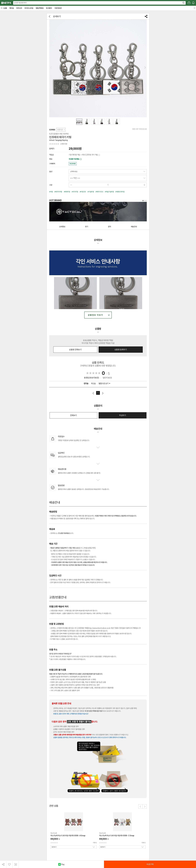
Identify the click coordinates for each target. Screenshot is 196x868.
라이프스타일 (29, 8)
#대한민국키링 (120, 192)
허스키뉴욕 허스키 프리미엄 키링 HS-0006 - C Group (117, 836)
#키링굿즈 (83, 192)
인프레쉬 (52, 130)
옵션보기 (54, 847)
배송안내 (134, 227)
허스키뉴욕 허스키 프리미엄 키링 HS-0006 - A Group (68, 836)
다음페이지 (103, 393)
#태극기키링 (58, 192)
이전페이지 (93, 393)
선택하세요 (74, 172)
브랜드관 (61, 130)
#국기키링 (75, 192)
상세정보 (62, 227)
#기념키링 (91, 192)
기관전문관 (58, 8)
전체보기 (73, 415)
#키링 (51, 192)
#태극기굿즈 (99, 192)
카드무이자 (73, 164)
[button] (145, 68)
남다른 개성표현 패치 (20, 3)
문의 (109, 227)
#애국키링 (67, 192)
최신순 (93, 384)
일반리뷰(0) (107, 378)
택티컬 (12, 8)
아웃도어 (19, 8)
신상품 (5, 8)
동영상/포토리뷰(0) (92, 378)
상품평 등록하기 (121, 350)
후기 (87, 227)
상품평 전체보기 (75, 350)
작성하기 (122, 415)
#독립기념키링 (109, 192)
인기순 (86, 384)
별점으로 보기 (104, 384)
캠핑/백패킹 (40, 8)
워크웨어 (49, 8)
